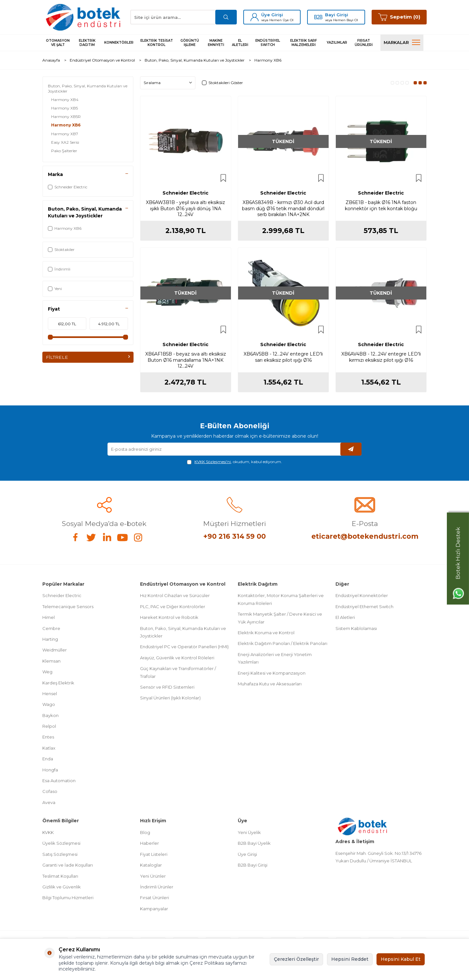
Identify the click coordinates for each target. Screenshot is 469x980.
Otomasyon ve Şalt (58, 43)
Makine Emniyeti (216, 43)
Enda (48, 759)
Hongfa (50, 770)
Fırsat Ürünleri (364, 43)
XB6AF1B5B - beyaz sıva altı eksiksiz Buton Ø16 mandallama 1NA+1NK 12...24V (186, 360)
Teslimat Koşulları (60, 876)
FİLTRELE (88, 357)
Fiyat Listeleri (154, 854)
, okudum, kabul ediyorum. (234, 462)
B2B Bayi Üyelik (254, 843)
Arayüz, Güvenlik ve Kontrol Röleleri (177, 658)
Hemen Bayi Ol (346, 20)
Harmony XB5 (64, 108)
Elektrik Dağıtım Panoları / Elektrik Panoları (283, 643)
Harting (50, 639)
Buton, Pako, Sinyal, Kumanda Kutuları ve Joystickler (195, 60)
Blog (145, 832)
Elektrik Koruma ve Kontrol (266, 633)
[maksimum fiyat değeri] (109, 324)
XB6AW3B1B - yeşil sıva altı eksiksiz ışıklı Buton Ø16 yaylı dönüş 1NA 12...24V (185, 209)
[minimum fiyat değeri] (67, 324)
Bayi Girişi (337, 15)
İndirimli (59, 269)
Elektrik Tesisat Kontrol (157, 43)
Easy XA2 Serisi (65, 142)
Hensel (50, 694)
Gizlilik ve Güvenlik (62, 887)
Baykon (50, 715)
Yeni (55, 289)
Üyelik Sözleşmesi (61, 843)
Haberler (149, 843)
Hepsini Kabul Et (401, 959)
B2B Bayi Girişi (253, 865)
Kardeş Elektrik (58, 683)
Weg (47, 672)
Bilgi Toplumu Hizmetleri (68, 898)
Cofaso (50, 791)
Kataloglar (151, 865)
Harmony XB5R (66, 117)
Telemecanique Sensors (68, 607)
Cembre (51, 628)
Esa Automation (59, 781)
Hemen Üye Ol (281, 20)
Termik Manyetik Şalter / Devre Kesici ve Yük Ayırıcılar (280, 618)
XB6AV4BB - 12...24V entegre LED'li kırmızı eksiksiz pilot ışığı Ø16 (381, 357)
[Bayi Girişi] (318, 17)
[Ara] (225, 17)
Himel (49, 617)
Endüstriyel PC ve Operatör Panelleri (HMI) (184, 647)
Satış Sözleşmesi (60, 854)
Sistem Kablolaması (356, 628)
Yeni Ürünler (153, 876)
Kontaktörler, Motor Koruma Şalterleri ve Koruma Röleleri (281, 599)
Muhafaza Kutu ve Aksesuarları (270, 684)
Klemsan (51, 661)
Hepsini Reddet (350, 959)
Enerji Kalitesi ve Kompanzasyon (272, 673)
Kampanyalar (154, 909)
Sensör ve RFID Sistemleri (167, 687)
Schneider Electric (68, 187)
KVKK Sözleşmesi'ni (213, 462)
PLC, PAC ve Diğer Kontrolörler (173, 607)
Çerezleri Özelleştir (296, 959)
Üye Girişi (272, 15)
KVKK (48, 832)
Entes (48, 737)
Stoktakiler (61, 249)
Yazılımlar (337, 43)
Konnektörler (119, 43)
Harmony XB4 (65, 100)
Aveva (49, 802)
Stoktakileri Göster (222, 83)
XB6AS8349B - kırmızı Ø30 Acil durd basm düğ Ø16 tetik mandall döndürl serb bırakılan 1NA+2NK (283, 209)
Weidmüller (55, 650)
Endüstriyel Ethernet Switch (364, 607)
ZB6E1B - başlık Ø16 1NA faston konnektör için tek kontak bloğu (381, 205)
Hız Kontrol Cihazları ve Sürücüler (175, 595)
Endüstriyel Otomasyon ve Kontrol (102, 60)
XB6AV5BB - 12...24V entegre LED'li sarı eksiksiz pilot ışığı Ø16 (283, 357)
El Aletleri (240, 43)
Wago (49, 704)
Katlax (49, 748)
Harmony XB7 (65, 134)
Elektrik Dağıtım (87, 43)
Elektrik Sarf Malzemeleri (304, 43)
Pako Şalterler (64, 151)
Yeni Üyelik (249, 832)
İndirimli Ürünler (157, 887)
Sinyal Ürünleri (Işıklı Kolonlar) (170, 698)
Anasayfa (51, 60)
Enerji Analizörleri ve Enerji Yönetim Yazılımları (275, 658)
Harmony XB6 (66, 125)
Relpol (49, 726)
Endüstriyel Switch (268, 43)
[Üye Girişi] (255, 17)
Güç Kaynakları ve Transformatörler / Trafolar (178, 672)
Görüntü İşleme (190, 43)
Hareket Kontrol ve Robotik (169, 617)
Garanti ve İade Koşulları (68, 865)
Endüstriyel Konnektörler (362, 595)
